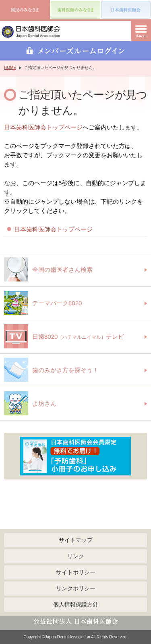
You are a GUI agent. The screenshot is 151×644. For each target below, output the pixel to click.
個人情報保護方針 (76, 604)
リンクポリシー (76, 588)
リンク (76, 556)
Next (139, 456)
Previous (12, 456)
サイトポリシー (76, 572)
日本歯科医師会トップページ (43, 127)
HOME (10, 68)
